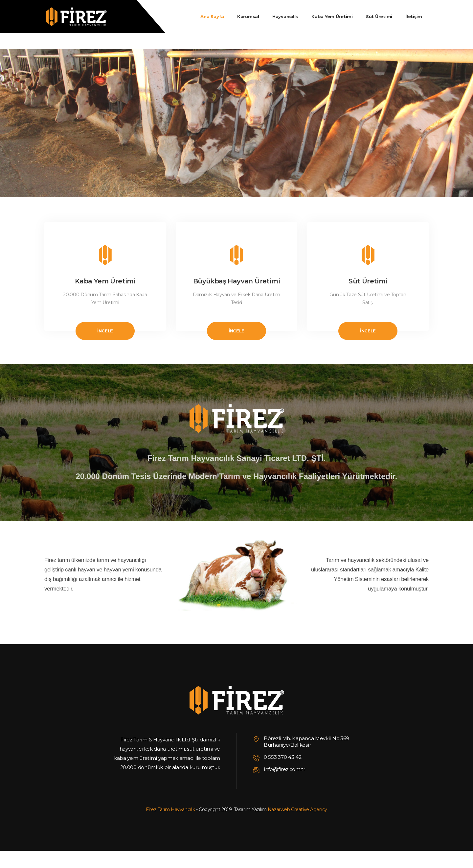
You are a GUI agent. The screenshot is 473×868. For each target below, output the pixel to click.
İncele (105, 331)
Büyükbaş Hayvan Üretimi (236, 281)
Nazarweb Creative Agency (297, 809)
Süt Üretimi (368, 281)
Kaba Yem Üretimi (105, 281)
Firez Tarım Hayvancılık (170, 809)
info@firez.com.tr (284, 769)
